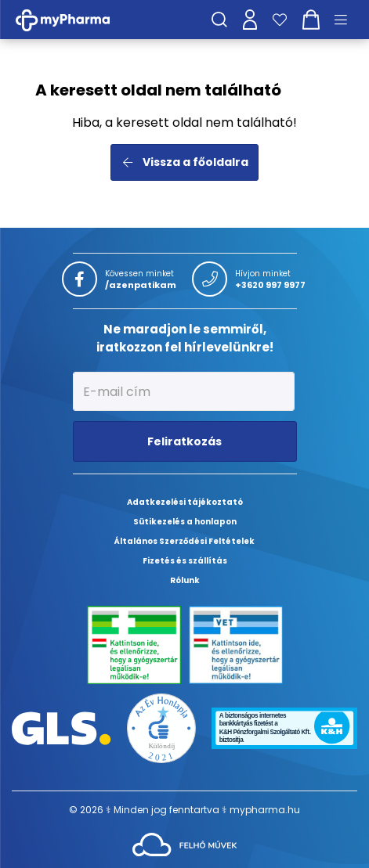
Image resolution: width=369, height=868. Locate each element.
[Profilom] (250, 20)
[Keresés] (219, 20)
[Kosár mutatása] (311, 20)
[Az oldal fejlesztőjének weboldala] (184, 843)
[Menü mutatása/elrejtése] (346, 20)
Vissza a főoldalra (184, 162)
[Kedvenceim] (280, 20)
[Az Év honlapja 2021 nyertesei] (162, 728)
